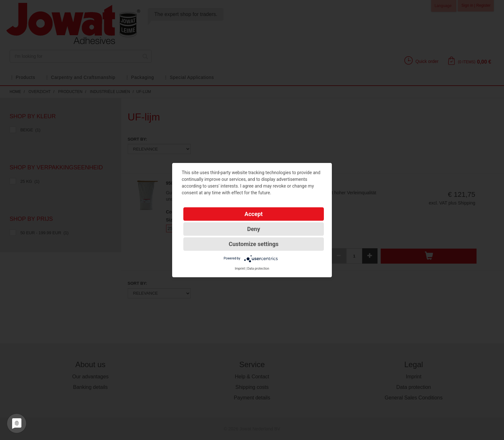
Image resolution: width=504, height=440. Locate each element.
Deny (254, 229)
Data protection (258, 268)
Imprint (240, 268)
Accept (254, 214)
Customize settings (254, 244)
